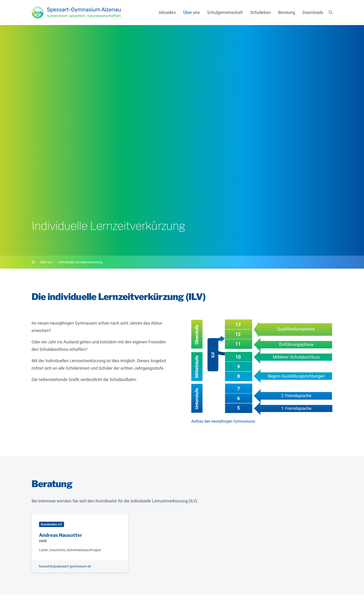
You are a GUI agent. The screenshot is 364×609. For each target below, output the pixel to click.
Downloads (313, 12)
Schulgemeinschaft (225, 12)
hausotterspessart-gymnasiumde (65, 566)
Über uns (191, 12)
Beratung (287, 12)
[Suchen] (331, 13)
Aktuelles (167, 12)
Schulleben (260, 12)
